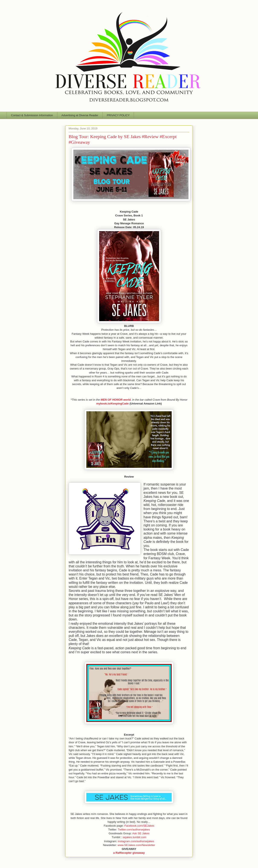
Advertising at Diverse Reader (80, 115)
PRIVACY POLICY (118, 115)
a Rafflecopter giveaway (129, 853)
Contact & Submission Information (32, 115)
